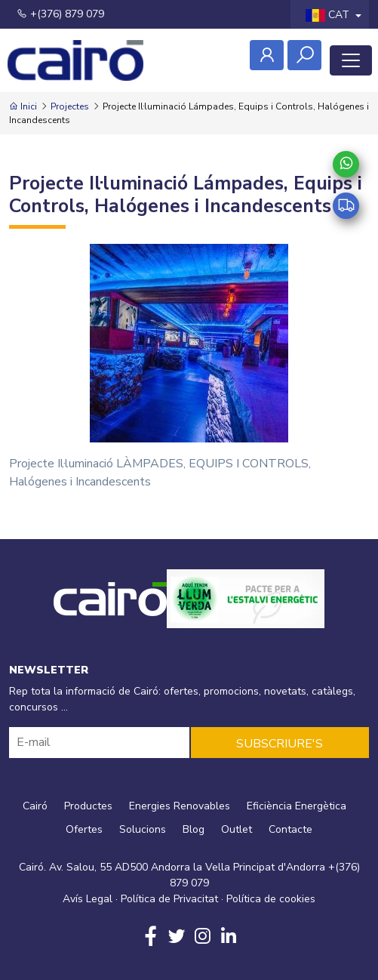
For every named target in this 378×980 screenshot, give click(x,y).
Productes (88, 806)
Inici (23, 106)
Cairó (35, 806)
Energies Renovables (180, 806)
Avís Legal (88, 899)
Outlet (237, 829)
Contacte (290, 829)
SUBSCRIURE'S (280, 744)
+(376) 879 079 (60, 14)
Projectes (70, 106)
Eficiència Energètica (297, 806)
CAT (329, 15)
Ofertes (84, 829)
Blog (194, 829)
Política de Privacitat (169, 899)
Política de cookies (271, 899)
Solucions (143, 829)
